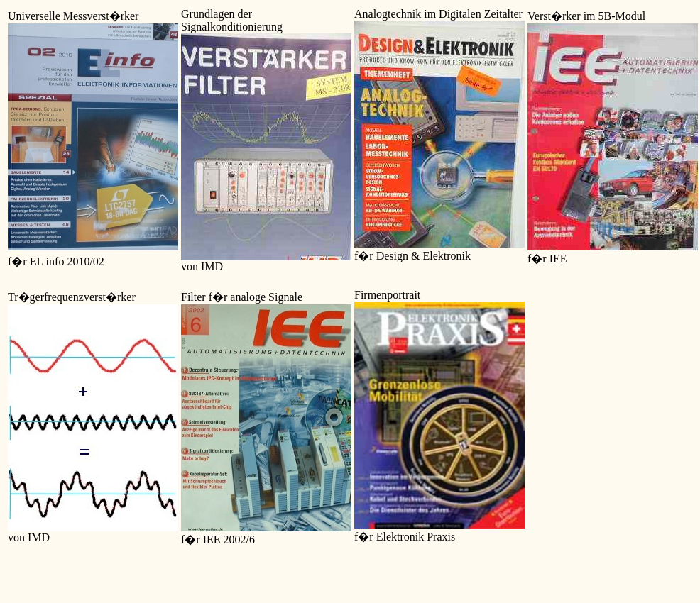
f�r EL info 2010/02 (56, 261)
